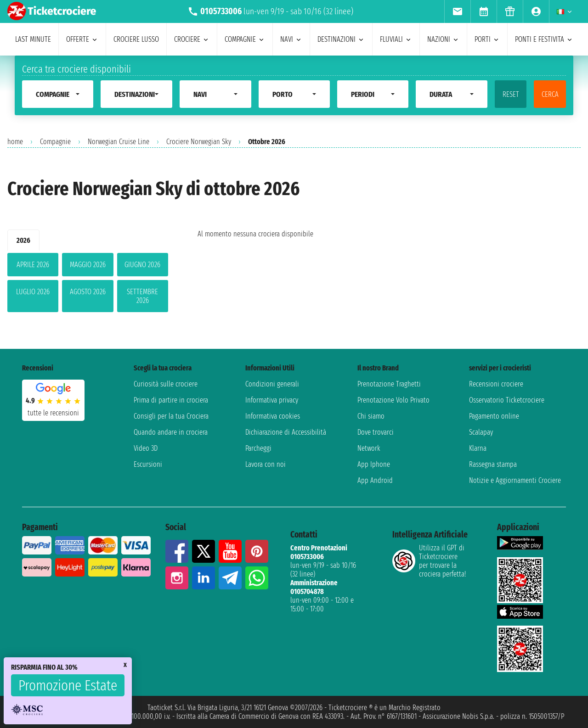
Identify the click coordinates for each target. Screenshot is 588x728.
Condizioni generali (272, 384)
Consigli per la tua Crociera (171, 416)
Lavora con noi (266, 464)
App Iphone (374, 464)
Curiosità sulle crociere (166, 384)
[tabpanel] (88, 284)
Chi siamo (371, 416)
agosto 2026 (88, 292)
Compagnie (55, 142)
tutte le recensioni (53, 413)
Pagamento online (494, 416)
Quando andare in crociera (171, 432)
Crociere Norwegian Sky (199, 142)
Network (369, 448)
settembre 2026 (142, 296)
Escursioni (148, 464)
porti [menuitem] (487, 39)
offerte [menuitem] (82, 39)
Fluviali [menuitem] (396, 39)
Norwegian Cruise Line (119, 142)
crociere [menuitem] (192, 39)
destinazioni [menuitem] (341, 39)
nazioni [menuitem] (443, 39)
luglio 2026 (33, 292)
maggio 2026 (88, 265)
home (15, 142)
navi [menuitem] (291, 39)
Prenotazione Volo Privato (393, 400)
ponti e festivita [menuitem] (544, 39)
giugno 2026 (142, 265)
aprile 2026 (33, 265)
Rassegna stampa (493, 464)
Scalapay (481, 432)
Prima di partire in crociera (171, 400)
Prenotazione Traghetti (389, 384)
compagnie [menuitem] (245, 39)
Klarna (478, 448)
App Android (375, 480)
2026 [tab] (23, 240)
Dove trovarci (376, 432)
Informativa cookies (273, 416)
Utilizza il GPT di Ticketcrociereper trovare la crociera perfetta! (429, 561)
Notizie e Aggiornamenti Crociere (515, 480)
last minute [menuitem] (33, 39)
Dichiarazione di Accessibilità (286, 432)
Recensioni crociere (496, 384)
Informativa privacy (272, 400)
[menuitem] (457, 11)
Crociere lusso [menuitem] (136, 39)
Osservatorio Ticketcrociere (507, 400)
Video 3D (146, 448)
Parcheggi (258, 448)
